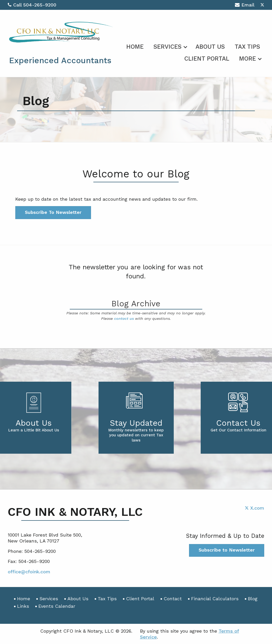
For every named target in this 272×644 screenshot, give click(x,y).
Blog (253, 599)
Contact (173, 599)
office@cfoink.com (29, 572)
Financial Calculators (215, 599)
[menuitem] (135, 46)
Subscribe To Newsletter (53, 212)
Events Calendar (57, 606)
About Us (210, 47)
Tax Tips (247, 47)
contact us (124, 319)
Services (168, 47)
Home (135, 47)
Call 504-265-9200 (32, 5)
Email (245, 6)
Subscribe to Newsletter (227, 550)
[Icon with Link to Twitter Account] (262, 5)
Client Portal (207, 59)
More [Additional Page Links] (247, 59)
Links (23, 606)
